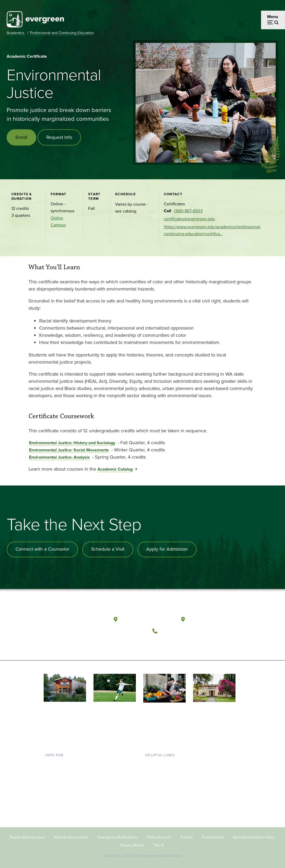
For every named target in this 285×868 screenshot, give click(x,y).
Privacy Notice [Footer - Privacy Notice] (132, 843)
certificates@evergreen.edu (189, 219)
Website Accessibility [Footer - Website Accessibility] (71, 835)
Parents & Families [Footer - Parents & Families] (62, 778)
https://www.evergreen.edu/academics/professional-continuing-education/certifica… (212, 230)
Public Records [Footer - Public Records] (159, 835)
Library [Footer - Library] (151, 761)
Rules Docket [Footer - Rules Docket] (213, 835)
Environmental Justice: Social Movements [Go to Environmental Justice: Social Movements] (69, 450)
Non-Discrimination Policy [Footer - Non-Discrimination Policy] (254, 835)
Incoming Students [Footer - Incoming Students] (63, 770)
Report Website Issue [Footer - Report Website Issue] (27, 835)
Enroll (22, 137)
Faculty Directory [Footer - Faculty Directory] (161, 770)
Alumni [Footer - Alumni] (52, 804)
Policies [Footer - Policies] (187, 835)
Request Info (60, 137)
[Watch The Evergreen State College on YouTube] (170, 643)
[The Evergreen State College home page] (70, 620)
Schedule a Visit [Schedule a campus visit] (108, 549)
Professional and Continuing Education (62, 33)
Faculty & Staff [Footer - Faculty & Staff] (59, 787)
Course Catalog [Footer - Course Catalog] (160, 787)
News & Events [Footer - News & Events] (159, 804)
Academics (16, 33)
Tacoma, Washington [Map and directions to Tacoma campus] (213, 618)
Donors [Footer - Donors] (52, 796)
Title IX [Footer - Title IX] (158, 843)
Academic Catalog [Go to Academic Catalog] (115, 469)
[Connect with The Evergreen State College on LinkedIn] (192, 643)
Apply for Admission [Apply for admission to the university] (168, 549)
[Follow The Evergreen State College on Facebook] (159, 643)
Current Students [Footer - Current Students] (61, 761)
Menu (273, 17)
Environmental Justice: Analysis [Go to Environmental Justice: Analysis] (59, 457)
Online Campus (58, 221)
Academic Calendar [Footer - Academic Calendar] (163, 796)
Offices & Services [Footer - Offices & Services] (162, 778)
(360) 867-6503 (188, 211)
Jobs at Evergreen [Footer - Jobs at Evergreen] (162, 813)
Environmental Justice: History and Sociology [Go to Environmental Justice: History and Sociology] (72, 443)
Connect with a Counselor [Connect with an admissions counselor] (43, 549)
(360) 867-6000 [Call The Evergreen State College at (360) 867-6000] (180, 630)
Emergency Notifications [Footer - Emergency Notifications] (117, 835)
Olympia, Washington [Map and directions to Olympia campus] (147, 618)
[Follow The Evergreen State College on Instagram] (181, 643)
